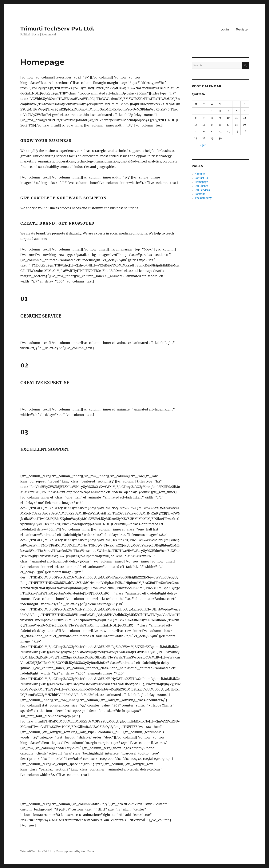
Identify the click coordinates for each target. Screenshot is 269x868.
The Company (203, 198)
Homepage (201, 182)
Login (224, 29)
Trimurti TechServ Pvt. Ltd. (57, 29)
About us (200, 174)
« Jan (203, 145)
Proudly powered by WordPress (75, 851)
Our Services (202, 190)
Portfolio (200, 194)
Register (242, 29)
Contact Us (201, 178)
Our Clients (201, 186)
